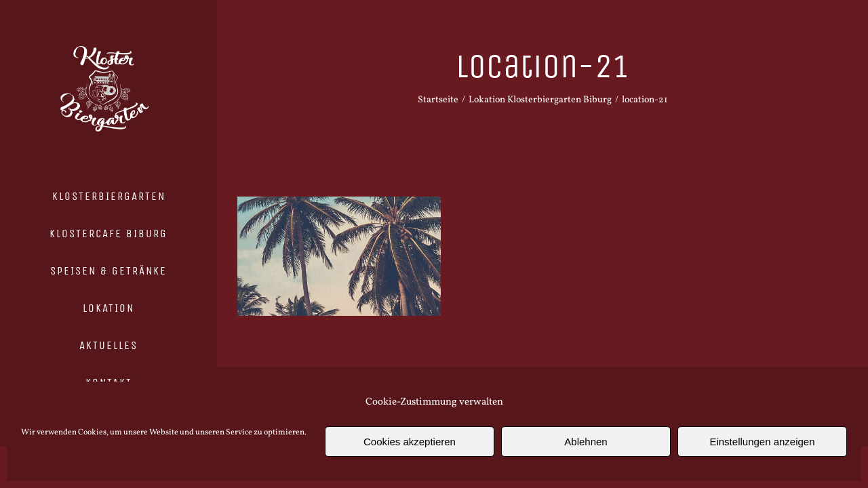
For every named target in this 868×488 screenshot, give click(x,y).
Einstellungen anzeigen (762, 442)
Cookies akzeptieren (410, 442)
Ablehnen (586, 442)
